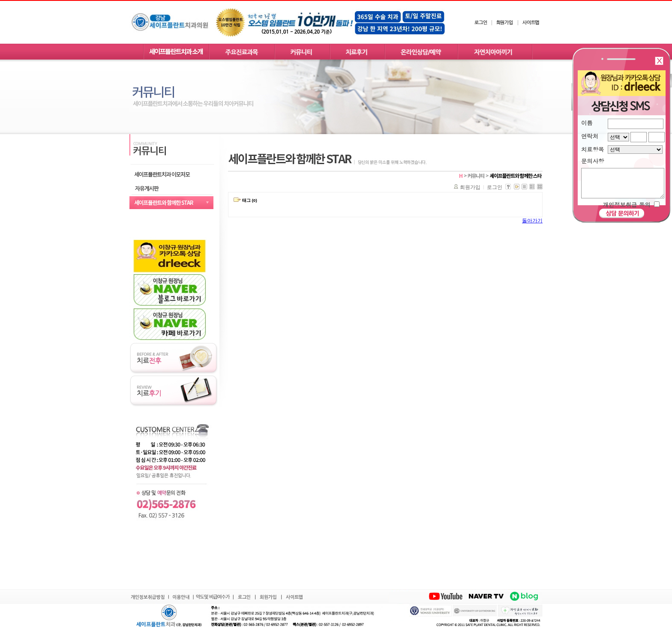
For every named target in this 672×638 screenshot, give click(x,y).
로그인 (495, 187)
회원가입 (470, 187)
